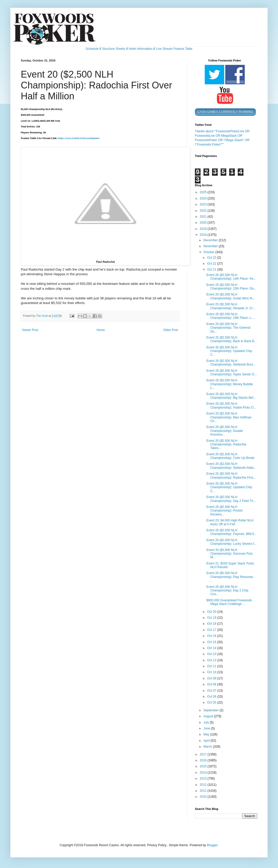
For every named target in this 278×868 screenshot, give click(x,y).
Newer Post (30, 330)
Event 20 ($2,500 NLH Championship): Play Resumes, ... (230, 577)
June (207, 728)
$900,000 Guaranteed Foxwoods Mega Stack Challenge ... (229, 602)
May (207, 734)
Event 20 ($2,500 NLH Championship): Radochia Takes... (226, 445)
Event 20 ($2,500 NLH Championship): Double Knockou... (224, 431)
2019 (204, 229)
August (209, 716)
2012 (204, 785)
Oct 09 (212, 678)
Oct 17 (212, 630)
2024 (204, 198)
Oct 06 (212, 697)
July (207, 722)
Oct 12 (212, 660)
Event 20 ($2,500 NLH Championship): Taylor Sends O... (231, 373)
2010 (204, 797)
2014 (204, 773)
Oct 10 (212, 672)
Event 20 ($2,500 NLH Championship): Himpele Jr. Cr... (231, 306)
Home (101, 330)
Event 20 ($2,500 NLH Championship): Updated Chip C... (229, 351)
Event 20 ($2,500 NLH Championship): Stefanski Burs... (231, 363)
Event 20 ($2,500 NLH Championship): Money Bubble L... (230, 384)
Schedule (92, 49)
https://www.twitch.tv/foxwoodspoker (79, 138)
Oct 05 (212, 702)
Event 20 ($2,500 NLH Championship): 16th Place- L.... (230, 316)
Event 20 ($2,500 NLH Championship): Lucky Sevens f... (231, 542)
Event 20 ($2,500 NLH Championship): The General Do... (228, 328)
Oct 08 (212, 684)
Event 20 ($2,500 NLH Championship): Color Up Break (230, 456)
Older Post (171, 330)
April (207, 741)
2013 (204, 779)
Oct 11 (212, 666)
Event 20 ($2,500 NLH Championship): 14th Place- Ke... (231, 277)
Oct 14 (212, 648)
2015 (204, 766)
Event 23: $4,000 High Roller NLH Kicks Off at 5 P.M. (230, 522)
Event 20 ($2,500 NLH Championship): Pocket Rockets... (224, 511)
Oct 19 (212, 618)
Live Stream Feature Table (174, 49)
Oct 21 (212, 270)
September (211, 710)
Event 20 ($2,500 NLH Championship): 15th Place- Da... (231, 287)
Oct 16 (212, 636)
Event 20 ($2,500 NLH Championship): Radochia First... (231, 476)
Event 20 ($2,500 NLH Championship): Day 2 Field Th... (231, 499)
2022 (204, 211)
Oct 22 (212, 264)
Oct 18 (212, 624)
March (208, 747)
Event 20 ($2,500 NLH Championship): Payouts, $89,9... (231, 532)
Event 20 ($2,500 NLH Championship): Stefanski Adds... (231, 466)
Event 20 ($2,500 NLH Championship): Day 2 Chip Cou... (227, 591)
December (211, 240)
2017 (204, 754)
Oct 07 (212, 691)
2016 (204, 760)
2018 (204, 235)
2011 (204, 791)
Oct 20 (212, 612)
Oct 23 (212, 258)
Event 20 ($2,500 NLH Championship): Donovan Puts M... (229, 554)
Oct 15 (212, 642)
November (211, 246)
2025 (204, 192)
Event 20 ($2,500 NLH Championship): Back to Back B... (231, 339)
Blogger (212, 845)
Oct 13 (212, 654)
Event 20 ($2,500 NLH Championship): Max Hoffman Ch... (229, 417)
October (209, 252)
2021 (204, 217)
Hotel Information (140, 49)
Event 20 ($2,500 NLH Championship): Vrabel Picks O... (231, 405)
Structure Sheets (114, 49)
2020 (204, 223)
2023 (204, 204)
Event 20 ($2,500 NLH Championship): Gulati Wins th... (231, 296)
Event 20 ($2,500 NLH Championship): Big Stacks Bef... (231, 396)
